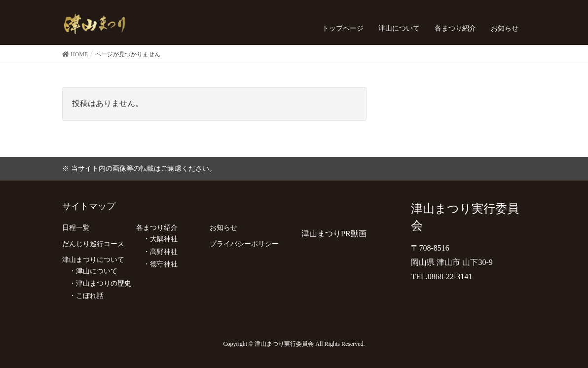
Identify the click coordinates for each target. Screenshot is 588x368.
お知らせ (223, 228)
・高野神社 (157, 252)
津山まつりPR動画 (334, 234)
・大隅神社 (157, 239)
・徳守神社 (157, 264)
